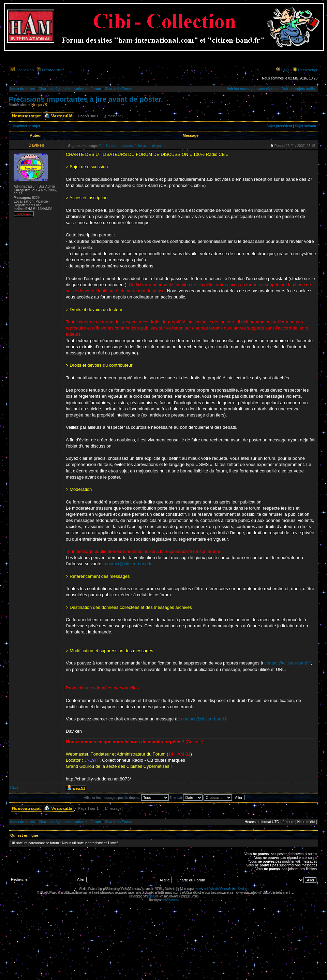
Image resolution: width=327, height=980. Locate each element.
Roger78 (39, 105)
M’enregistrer (53, 70)
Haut (14, 787)
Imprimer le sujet (27, 126)
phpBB (151, 896)
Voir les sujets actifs (298, 89)
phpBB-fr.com (170, 900)
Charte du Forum (118, 89)
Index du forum (23, 89)
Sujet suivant (306, 126)
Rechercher (308, 70)
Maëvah (170, 889)
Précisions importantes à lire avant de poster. (86, 99)
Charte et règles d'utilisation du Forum (70, 89)
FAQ (285, 70)
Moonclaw (186, 889)
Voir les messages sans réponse (253, 89)
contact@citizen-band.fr (128, 564)
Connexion (25, 70)
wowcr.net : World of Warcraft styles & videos (222, 889)
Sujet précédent (279, 126)
